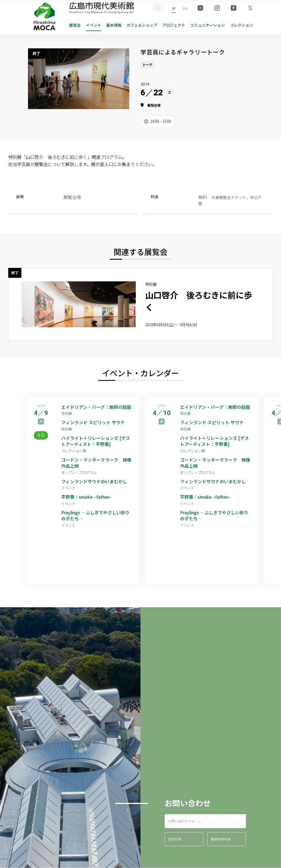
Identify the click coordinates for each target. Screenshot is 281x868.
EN (185, 8)
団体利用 (175, 839)
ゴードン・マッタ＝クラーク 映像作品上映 (96, 463)
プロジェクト (174, 25)
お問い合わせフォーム (185, 821)
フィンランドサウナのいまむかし (94, 481)
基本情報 (114, 25)
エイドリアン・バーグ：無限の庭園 (96, 407)
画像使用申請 (221, 839)
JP (174, 8)
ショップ (142, 25)
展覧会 (75, 25)
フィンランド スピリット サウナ (93, 422)
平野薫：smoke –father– (86, 497)
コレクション (241, 25)
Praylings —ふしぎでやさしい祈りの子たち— (95, 516)
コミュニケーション (207, 25)
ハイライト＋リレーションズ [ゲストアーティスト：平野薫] (96, 441)
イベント (94, 25)
